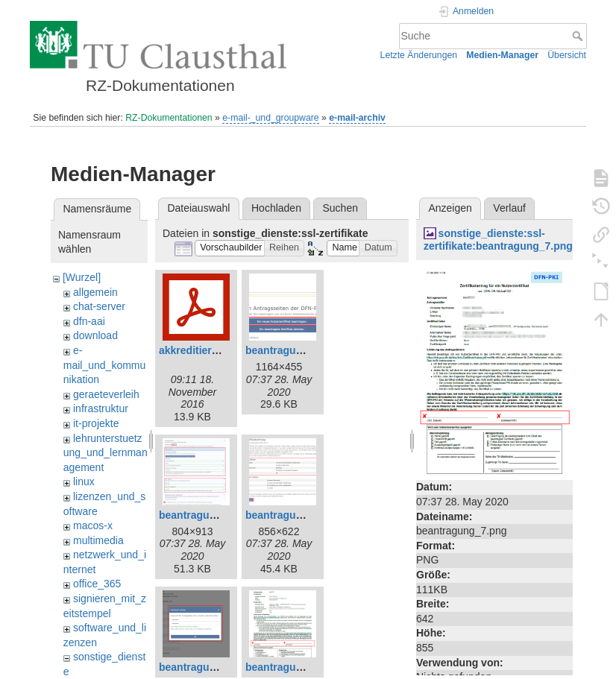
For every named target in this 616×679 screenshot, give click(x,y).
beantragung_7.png (294, 667)
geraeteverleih (106, 394)
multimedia (98, 540)
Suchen (340, 208)
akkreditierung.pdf (204, 350)
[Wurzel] (82, 277)
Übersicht (567, 55)
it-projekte (96, 423)
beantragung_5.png (207, 667)
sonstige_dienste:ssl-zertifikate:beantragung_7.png (498, 240)
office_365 (97, 584)
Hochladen (276, 208)
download (95, 335)
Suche (579, 36)
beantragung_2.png (207, 515)
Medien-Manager (502, 55)
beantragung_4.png (294, 515)
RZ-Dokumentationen (169, 118)
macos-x (93, 525)
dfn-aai (89, 321)
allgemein (95, 292)
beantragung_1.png (294, 350)
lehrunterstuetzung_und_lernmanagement (106, 453)
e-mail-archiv (357, 118)
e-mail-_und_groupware (270, 118)
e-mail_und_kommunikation (105, 365)
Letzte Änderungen (419, 55)
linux (84, 481)
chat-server (99, 306)
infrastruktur (101, 408)
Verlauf (509, 208)
